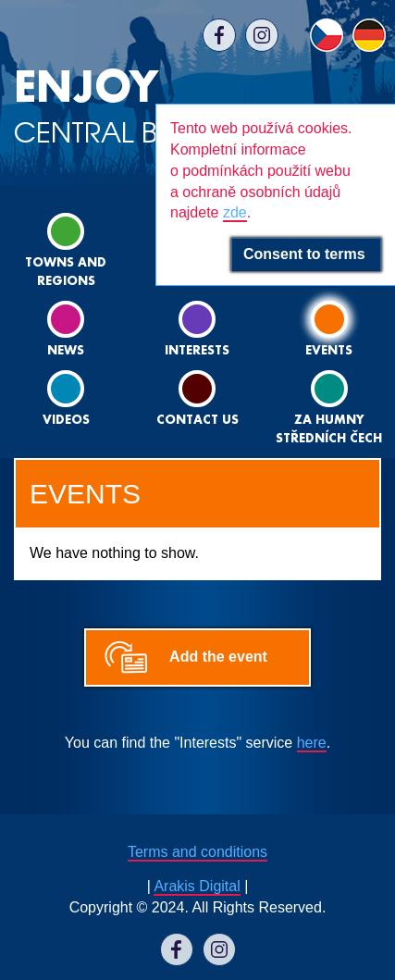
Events (329, 329)
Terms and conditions (197, 852)
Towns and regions (66, 250)
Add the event (218, 657)
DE (369, 35)
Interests (197, 329)
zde (235, 212)
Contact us (197, 398)
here (312, 743)
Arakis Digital (197, 886)
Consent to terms (306, 254)
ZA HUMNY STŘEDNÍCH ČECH (329, 408)
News (66, 329)
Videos (66, 398)
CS (327, 35)
